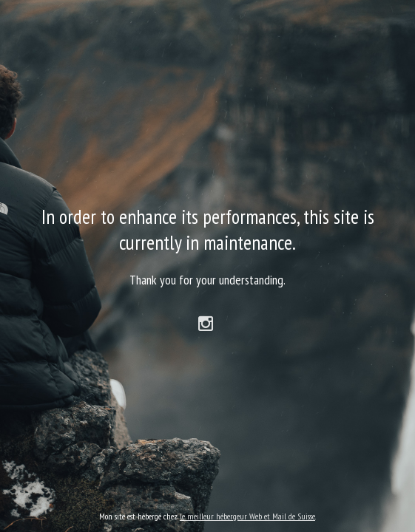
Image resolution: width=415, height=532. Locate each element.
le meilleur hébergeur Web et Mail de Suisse (247, 516)
